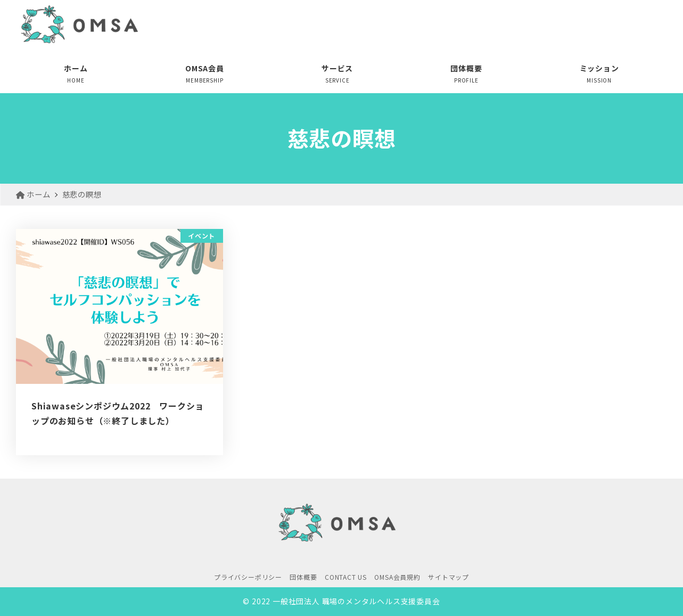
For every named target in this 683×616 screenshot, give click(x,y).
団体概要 (303, 577)
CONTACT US (346, 577)
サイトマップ (449, 577)
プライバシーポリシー (248, 577)
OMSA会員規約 (397, 577)
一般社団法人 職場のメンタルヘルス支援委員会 (356, 601)
